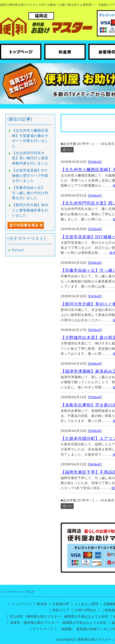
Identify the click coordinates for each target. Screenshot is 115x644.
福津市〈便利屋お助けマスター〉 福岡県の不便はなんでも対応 (59, 623)
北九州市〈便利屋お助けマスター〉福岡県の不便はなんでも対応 (59, 616)
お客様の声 (61, 604)
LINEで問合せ (85, 610)
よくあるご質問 (86, 604)
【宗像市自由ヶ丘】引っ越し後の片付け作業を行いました (30, 193)
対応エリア (61, 610)
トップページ (22, 604)
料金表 (42, 604)
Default (95, 162)
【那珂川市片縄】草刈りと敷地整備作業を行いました (30, 210)
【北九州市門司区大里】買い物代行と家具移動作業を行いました (30, 158)
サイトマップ (43, 629)
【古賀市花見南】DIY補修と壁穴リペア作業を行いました (30, 176)
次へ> (67, 150)
